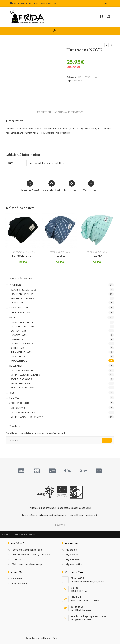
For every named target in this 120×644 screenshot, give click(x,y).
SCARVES (14, 398)
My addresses (73, 559)
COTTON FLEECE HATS (23, 327)
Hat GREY (60, 256)
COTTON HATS (63, 252)
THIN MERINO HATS (20, 252)
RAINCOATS (17, 303)
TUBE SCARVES (17, 408)
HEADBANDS (16, 366)
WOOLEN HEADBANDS (22, 388)
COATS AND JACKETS (22, 294)
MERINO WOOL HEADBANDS (26, 375)
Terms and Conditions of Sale (27, 550)
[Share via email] (91, 186)
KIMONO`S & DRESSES (22, 298)
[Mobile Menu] (65, 31)
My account (72, 555)
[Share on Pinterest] (72, 186)
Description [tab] (44, 112)
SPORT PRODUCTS (19, 403)
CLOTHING (15, 285)
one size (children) (56, 163)
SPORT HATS (17, 348)
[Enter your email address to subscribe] (60, 441)
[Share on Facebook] (52, 186)
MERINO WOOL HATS (22, 344)
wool (80, 81)
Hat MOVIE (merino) (23, 256)
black (74, 81)
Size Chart (17, 559)
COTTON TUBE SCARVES (24, 413)
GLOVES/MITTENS (19, 308)
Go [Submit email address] (107, 440)
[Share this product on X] (30, 186)
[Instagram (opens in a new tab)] (111, 16)
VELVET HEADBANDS (22, 384)
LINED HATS (17, 340)
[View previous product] (107, 45)
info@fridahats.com (81, 620)
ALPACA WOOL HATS (22, 322)
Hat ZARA (97, 256)
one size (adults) (37, 163)
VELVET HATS (18, 357)
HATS (81, 77)
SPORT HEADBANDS (21, 379)
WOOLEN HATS (92, 77)
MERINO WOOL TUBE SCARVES (27, 417)
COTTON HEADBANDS (22, 371)
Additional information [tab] (69, 112)
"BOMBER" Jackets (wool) (23, 290)
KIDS (12, 393)
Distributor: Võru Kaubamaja (27, 564)
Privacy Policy (19, 583)
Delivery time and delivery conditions (31, 555)
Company (17, 579)
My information (74, 564)
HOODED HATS (19, 335)
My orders (71, 550)
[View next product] (112, 45)
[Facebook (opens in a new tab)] (104, 16)
